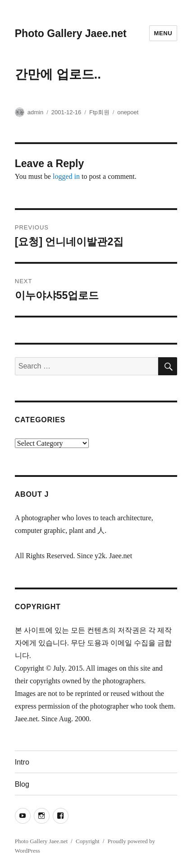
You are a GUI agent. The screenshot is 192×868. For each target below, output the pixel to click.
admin (35, 112)
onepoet (128, 112)
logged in (66, 176)
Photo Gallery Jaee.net (71, 33)
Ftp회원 (99, 112)
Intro (22, 762)
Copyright (88, 841)
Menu (163, 33)
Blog (22, 784)
